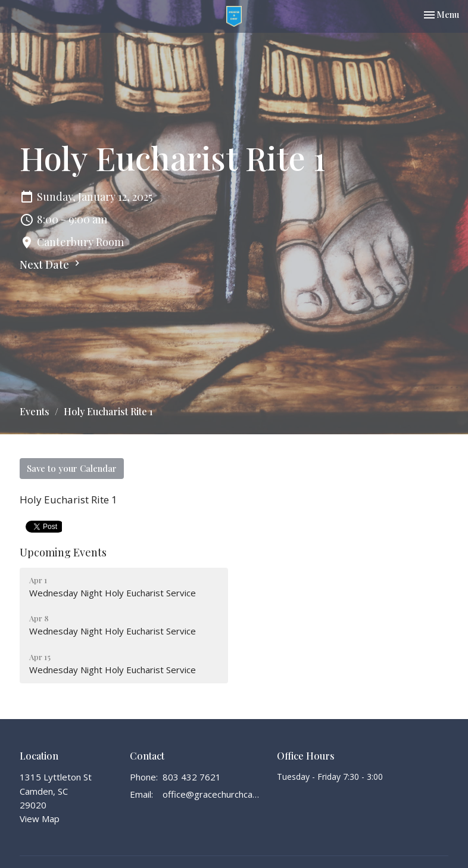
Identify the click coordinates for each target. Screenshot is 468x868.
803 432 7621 (192, 777)
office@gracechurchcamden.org (214, 794)
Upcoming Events (63, 552)
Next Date (51, 265)
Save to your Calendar (72, 468)
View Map (40, 819)
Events (35, 411)
